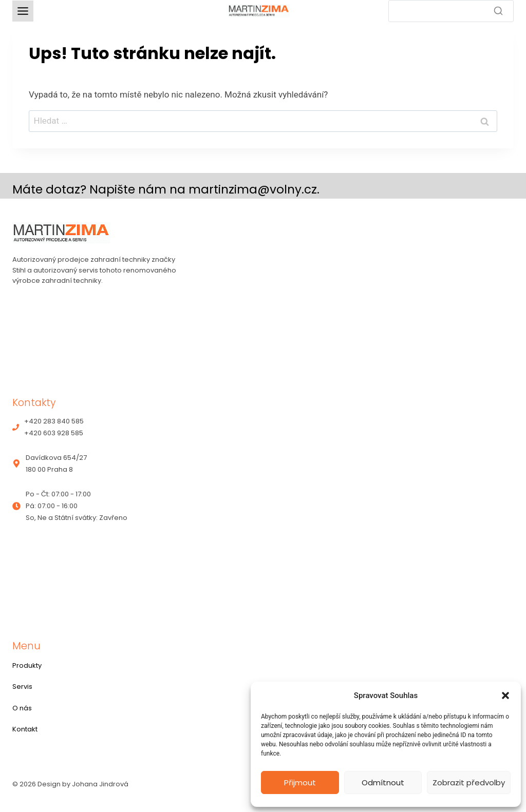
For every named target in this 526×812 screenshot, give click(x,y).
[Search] (451, 11)
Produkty (27, 665)
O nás (22, 708)
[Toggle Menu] (23, 11)
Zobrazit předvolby (469, 782)
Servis (22, 687)
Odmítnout (383, 782)
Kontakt (25, 729)
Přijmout (300, 782)
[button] (505, 695)
